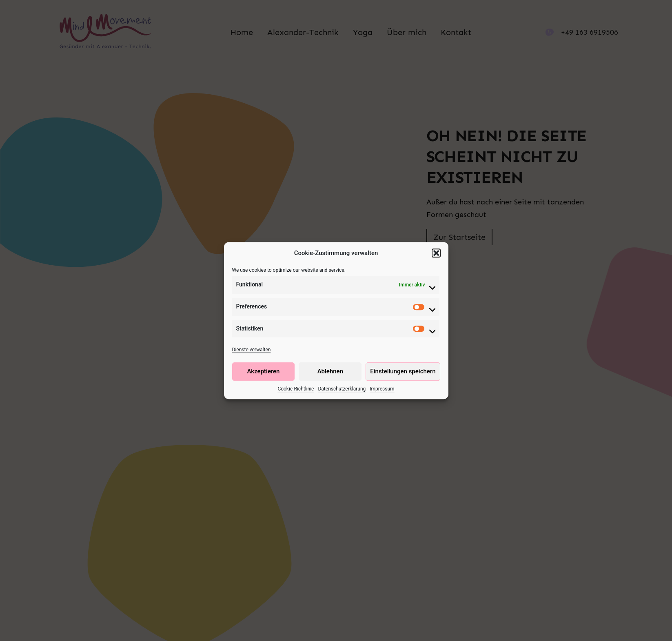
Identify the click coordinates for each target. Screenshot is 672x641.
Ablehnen (330, 372)
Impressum (382, 389)
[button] (436, 254)
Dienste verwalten (252, 350)
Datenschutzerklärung (342, 389)
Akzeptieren (263, 372)
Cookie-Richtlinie (296, 389)
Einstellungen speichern (403, 372)
